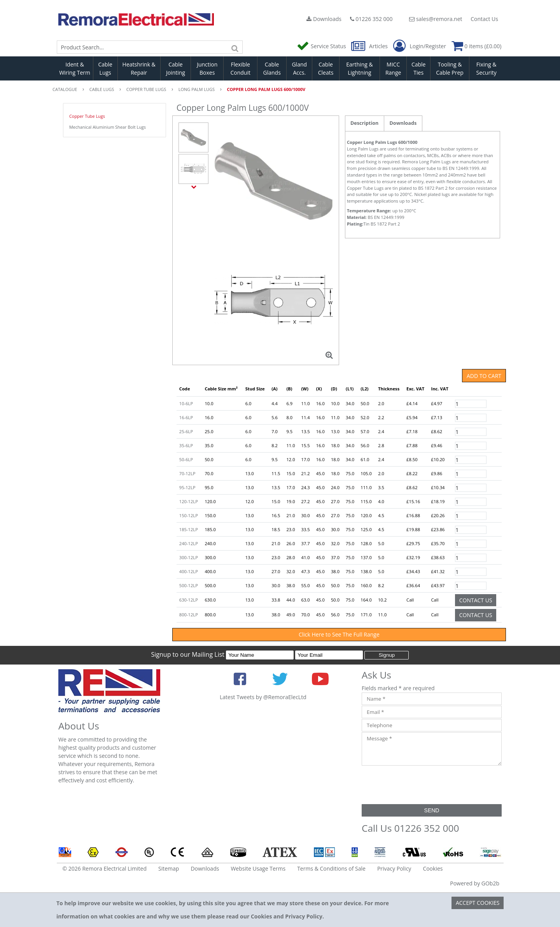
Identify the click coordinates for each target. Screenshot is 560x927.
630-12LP (189, 600)
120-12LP (189, 501)
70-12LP (187, 473)
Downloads (324, 19)
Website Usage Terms (258, 868)
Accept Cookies (478, 903)
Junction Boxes (207, 68)
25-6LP (186, 431)
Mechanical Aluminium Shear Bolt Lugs (108, 127)
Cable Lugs (105, 68)
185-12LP (189, 529)
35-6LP (186, 445)
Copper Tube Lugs (87, 116)
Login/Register (420, 46)
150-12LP (189, 515)
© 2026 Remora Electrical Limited (105, 868)
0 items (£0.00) (477, 46)
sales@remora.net (436, 19)
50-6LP (186, 459)
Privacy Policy (394, 868)
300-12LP (189, 557)
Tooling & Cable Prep (450, 68)
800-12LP (189, 615)
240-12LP (189, 543)
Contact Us (484, 19)
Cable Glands (272, 68)
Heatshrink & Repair (139, 68)
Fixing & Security (486, 68)
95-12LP (187, 487)
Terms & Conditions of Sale (331, 868)
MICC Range (393, 68)
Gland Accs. (299, 68)
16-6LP (186, 417)
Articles (370, 46)
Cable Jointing (176, 68)
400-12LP (189, 571)
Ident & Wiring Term (75, 68)
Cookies (433, 868)
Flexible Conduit (240, 68)
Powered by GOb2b (475, 883)
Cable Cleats (326, 68)
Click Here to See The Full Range (339, 634)
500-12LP (189, 585)
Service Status (322, 46)
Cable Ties (419, 68)
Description (364, 123)
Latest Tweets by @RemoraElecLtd (263, 697)
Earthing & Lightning (359, 68)
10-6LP (186, 403)
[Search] (235, 47)
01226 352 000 (371, 19)
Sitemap (169, 868)
